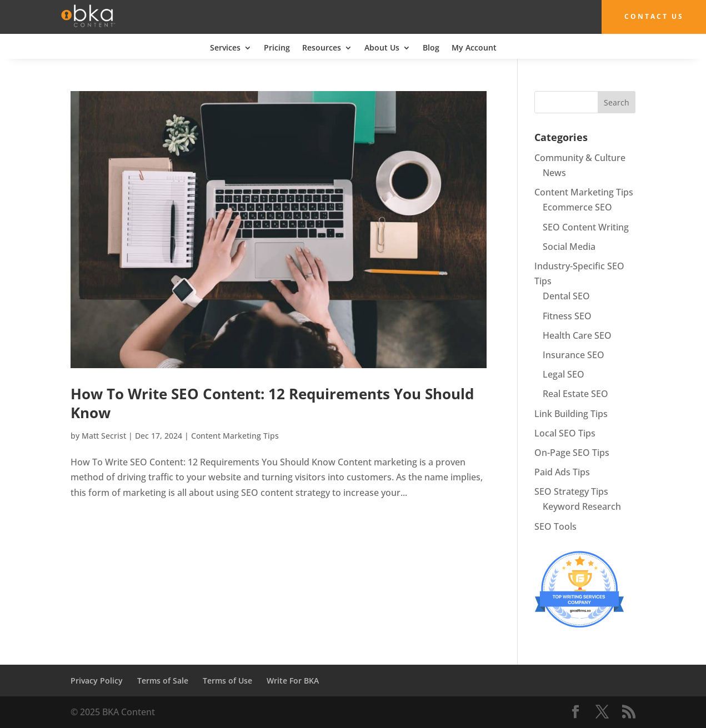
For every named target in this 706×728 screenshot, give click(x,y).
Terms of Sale (163, 680)
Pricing (277, 48)
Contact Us (649, 16)
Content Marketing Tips (235, 436)
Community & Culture (580, 157)
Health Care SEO (577, 335)
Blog (431, 48)
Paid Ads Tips (562, 472)
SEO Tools (555, 526)
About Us (382, 48)
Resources (322, 48)
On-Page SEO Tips (572, 452)
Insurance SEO (574, 354)
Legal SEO (564, 374)
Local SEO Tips (565, 433)
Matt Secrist (104, 436)
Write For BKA (293, 680)
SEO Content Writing (586, 227)
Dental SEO (566, 296)
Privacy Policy (97, 680)
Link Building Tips (571, 413)
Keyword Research (582, 506)
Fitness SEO (567, 315)
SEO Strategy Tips (571, 491)
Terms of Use (227, 680)
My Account (474, 48)
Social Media (569, 246)
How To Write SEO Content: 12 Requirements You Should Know (272, 403)
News (554, 173)
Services (225, 48)
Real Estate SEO (575, 394)
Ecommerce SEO (577, 207)
